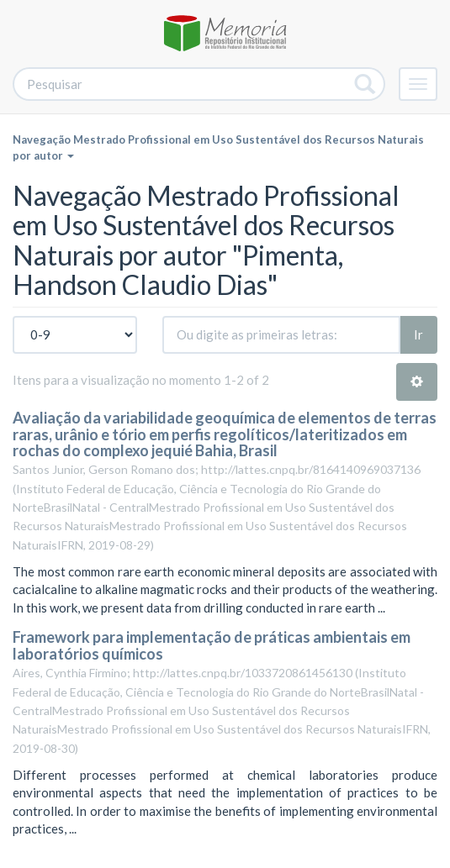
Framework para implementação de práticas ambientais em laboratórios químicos (212, 645)
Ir (418, 334)
